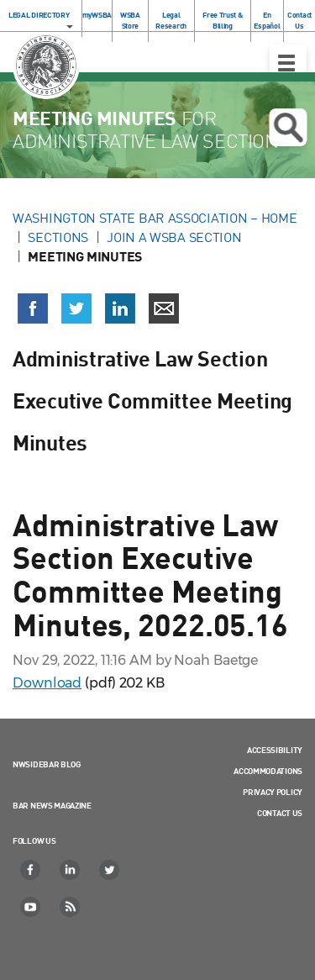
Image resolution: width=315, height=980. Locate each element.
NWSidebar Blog (47, 764)
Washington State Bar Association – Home (156, 218)
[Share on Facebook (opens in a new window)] (33, 308)
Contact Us (299, 20)
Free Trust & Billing (222, 20)
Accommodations (268, 771)
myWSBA (97, 15)
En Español (267, 20)
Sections (58, 237)
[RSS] (71, 907)
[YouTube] (31, 907)
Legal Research (171, 20)
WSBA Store (130, 20)
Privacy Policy (273, 792)
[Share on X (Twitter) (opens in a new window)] (76, 308)
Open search (288, 128)
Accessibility (275, 750)
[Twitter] (110, 870)
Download (47, 683)
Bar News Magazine (52, 805)
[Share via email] (164, 308)
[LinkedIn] (71, 870)
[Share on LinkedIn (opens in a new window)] (120, 308)
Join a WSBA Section (174, 237)
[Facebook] (31, 870)
